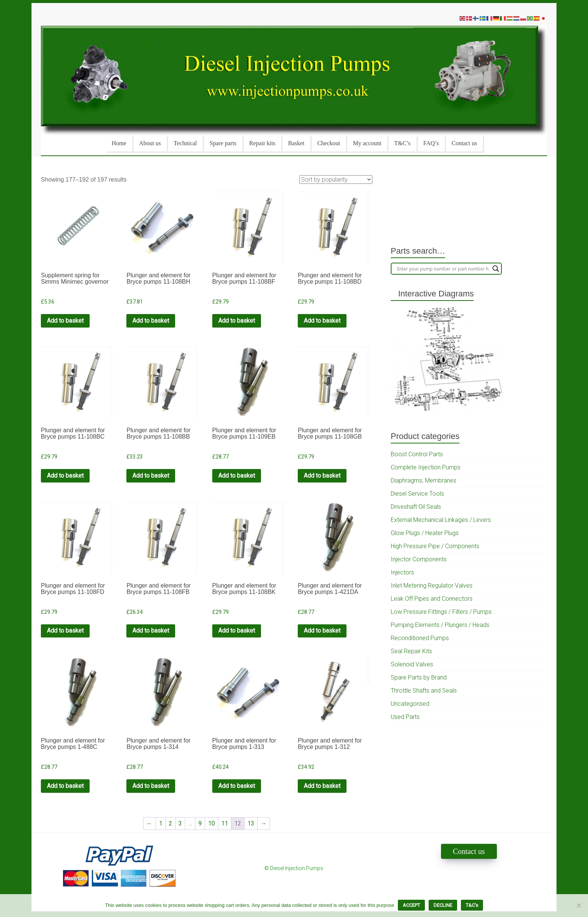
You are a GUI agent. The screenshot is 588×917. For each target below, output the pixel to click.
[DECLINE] (579, 905)
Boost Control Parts (417, 454)
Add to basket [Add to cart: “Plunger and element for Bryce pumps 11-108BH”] (151, 321)
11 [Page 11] (225, 823)
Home (119, 143)
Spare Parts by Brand (419, 677)
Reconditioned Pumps (420, 638)
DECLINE (443, 905)
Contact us (464, 143)
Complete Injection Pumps (426, 467)
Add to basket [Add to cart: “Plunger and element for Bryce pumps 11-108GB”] (322, 476)
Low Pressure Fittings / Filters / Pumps (441, 612)
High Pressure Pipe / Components (435, 546)
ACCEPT (411, 905)
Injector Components (419, 559)
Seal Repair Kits (411, 651)
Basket (296, 143)
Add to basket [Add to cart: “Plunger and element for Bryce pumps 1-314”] (151, 786)
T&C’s (402, 143)
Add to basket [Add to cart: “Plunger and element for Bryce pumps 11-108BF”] (237, 321)
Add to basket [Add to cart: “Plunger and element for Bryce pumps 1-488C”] (65, 786)
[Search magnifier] (496, 269)
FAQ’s (431, 143)
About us (150, 143)
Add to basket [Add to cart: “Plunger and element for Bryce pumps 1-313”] (237, 786)
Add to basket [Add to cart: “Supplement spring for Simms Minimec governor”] (65, 321)
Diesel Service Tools (417, 494)
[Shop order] (336, 180)
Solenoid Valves (412, 664)
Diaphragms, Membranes (424, 480)
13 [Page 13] (251, 823)
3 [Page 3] (180, 823)
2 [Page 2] (170, 823)
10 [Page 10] (211, 823)
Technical (185, 143)
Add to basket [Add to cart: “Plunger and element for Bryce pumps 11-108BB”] (151, 476)
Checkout (329, 143)
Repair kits (262, 143)
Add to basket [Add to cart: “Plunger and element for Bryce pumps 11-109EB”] (237, 476)
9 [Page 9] (200, 823)
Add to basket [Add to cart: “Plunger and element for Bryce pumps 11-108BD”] (322, 321)
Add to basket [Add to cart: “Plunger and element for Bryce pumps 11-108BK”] (237, 631)
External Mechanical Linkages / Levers (441, 520)
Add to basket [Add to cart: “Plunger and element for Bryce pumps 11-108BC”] (65, 476)
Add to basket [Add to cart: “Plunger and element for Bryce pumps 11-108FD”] (65, 631)
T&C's (472, 905)
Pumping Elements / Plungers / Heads (440, 625)
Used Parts (405, 717)
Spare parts (223, 143)
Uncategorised (410, 704)
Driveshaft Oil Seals (416, 507)
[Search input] (443, 269)
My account (367, 143)
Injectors (402, 572)
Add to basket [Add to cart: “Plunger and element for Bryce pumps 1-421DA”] (322, 631)
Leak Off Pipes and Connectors (432, 599)
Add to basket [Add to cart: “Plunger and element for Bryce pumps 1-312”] (322, 786)
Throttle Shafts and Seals (424, 691)
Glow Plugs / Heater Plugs (425, 533)
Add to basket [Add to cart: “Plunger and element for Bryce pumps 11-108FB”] (151, 631)
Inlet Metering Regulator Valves (432, 586)
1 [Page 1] (161, 823)
